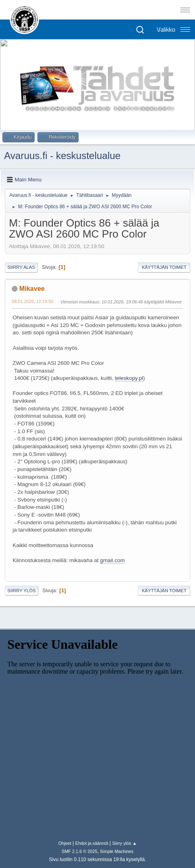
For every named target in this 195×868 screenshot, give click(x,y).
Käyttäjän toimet (164, 267)
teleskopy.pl (129, 378)
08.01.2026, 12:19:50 (33, 301)
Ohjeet (65, 843)
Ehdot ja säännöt (92, 843)
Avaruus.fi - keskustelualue (62, 156)
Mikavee (32, 289)
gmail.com (113, 560)
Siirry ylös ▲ (124, 843)
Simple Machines (117, 851)
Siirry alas (21, 267)
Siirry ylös (22, 591)
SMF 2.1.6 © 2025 (79, 851)
